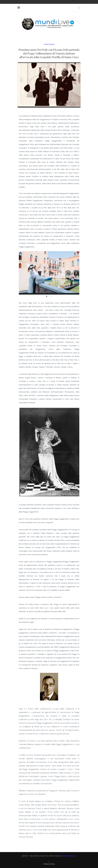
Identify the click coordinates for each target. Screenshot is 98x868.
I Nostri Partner (49, 44)
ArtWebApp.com (69, 856)
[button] (22, 273)
